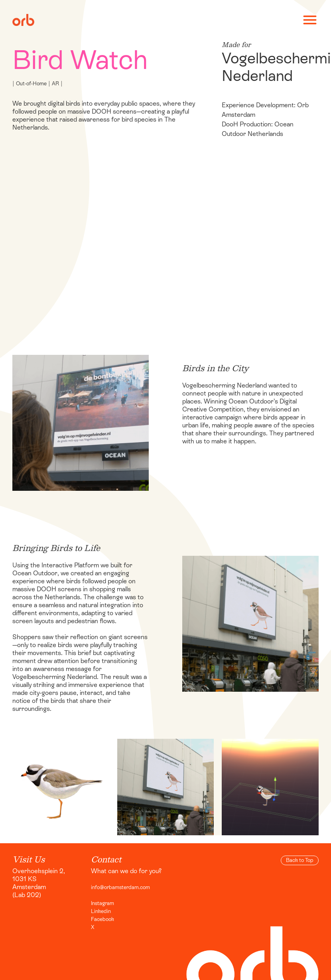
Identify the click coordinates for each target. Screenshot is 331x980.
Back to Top (300, 860)
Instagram (102, 903)
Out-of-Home (31, 84)
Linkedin (101, 911)
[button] (306, 20)
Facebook (102, 919)
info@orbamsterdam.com (120, 887)
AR (55, 84)
